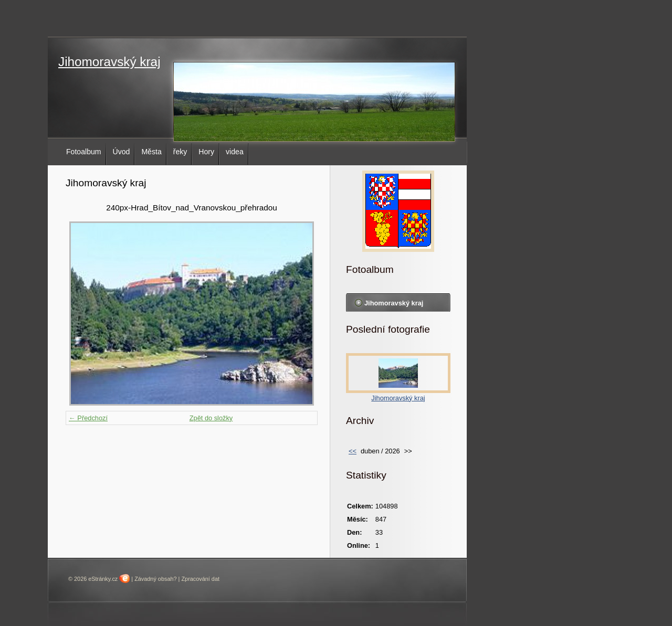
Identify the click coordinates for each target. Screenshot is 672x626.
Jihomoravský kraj (109, 62)
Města (151, 152)
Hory (206, 152)
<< (353, 451)
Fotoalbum (84, 152)
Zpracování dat (200, 579)
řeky (180, 152)
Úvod (122, 152)
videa (235, 152)
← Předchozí (88, 418)
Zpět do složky (211, 418)
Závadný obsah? (155, 579)
